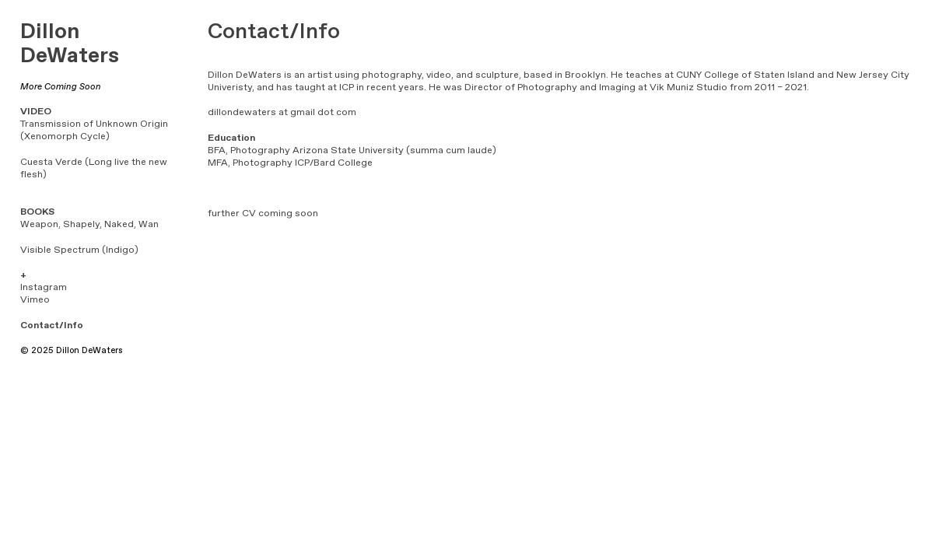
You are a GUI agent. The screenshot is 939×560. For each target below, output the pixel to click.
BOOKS (37, 212)
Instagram (44, 287)
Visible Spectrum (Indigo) (79, 250)
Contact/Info (52, 325)
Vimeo (35, 300)
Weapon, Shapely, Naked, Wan (89, 224)
